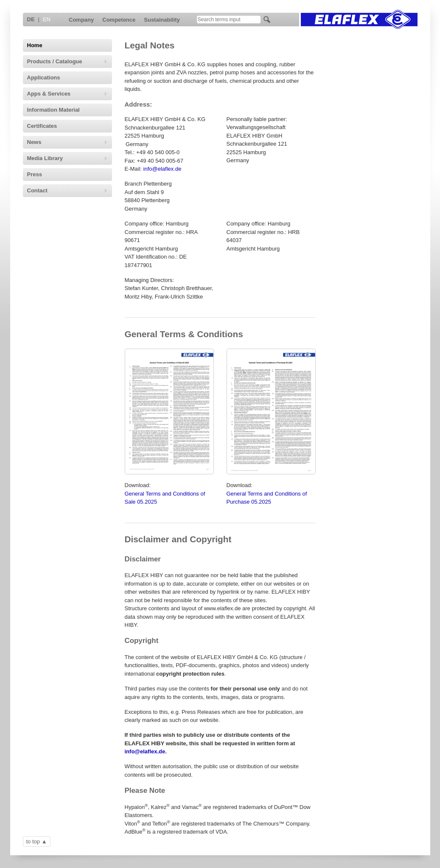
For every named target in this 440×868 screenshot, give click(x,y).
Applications (44, 77)
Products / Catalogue (67, 61)
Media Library (67, 158)
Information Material (53, 110)
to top (33, 841)
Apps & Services (67, 94)
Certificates (42, 126)
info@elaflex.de (163, 169)
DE (31, 19)
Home (35, 45)
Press (35, 174)
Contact (67, 190)
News (67, 142)
